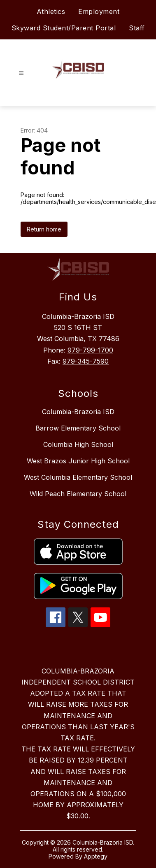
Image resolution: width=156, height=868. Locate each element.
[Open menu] (21, 73)
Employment (99, 11)
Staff (137, 28)
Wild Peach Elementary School (78, 494)
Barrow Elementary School (78, 428)
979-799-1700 (90, 350)
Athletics (51, 11)
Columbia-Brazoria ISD (78, 412)
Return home (44, 229)
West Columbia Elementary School (78, 477)
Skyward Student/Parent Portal (64, 28)
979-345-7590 (86, 361)
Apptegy (96, 856)
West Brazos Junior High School (78, 461)
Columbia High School (78, 444)
